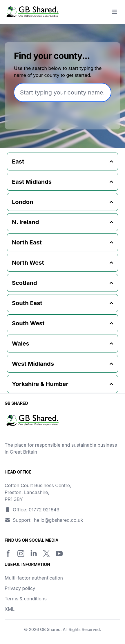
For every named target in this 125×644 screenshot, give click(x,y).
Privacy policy (20, 588)
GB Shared (50, 629)
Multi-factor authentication (34, 578)
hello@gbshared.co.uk (58, 520)
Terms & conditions (26, 599)
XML (10, 609)
